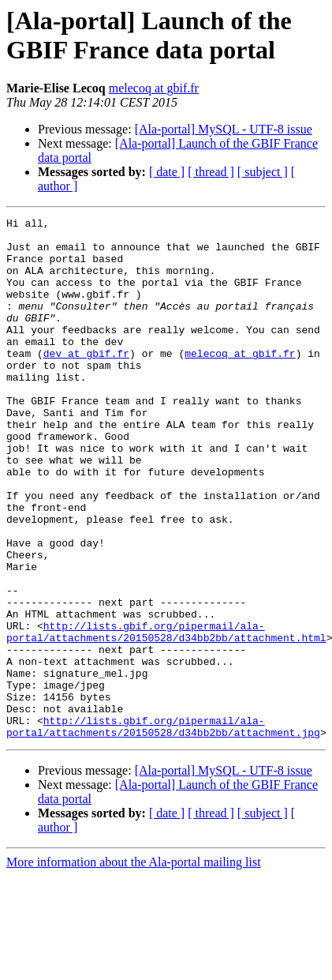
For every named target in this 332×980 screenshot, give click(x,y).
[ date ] (167, 172)
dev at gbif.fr (86, 381)
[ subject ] (263, 172)
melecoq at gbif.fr (154, 88)
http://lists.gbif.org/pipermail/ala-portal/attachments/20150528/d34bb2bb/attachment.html (166, 715)
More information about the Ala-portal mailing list (134, 966)
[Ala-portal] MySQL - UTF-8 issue (224, 129)
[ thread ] (211, 172)
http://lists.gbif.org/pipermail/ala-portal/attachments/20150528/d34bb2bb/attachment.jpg (163, 829)
